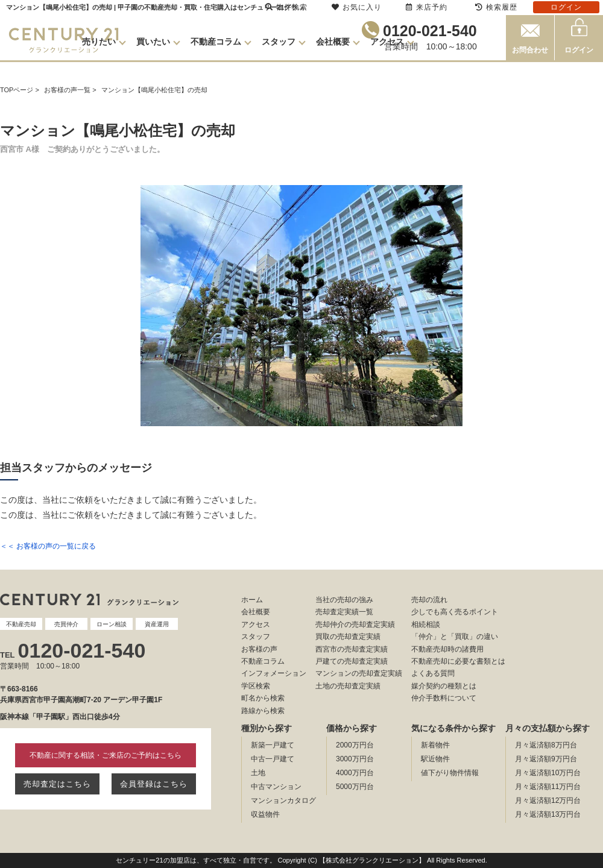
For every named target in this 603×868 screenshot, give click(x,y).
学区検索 (256, 686)
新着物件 (435, 745)
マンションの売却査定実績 (359, 673)
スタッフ (279, 42)
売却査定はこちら (57, 784)
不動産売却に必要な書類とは (458, 661)
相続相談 (426, 624)
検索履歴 (496, 7)
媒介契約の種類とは (444, 686)
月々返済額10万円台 (548, 773)
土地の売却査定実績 (348, 686)
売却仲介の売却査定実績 (355, 624)
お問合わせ (530, 50)
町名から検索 (263, 698)
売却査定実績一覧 (344, 612)
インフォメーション (274, 673)
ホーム (252, 600)
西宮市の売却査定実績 (352, 649)
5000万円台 (355, 787)
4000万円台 (355, 773)
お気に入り (357, 7)
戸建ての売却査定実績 (352, 661)
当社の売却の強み (344, 600)
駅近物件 (435, 759)
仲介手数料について (444, 698)
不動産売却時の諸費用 (447, 649)
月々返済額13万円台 (548, 814)
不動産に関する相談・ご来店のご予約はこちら (106, 755)
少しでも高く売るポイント (455, 612)
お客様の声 (259, 649)
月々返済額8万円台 (546, 745)
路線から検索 (263, 711)
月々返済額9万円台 (546, 759)
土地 (258, 773)
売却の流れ (429, 600)
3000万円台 (355, 759)
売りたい (99, 42)
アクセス (387, 42)
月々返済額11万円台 (548, 787)
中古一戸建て (273, 759)
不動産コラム (216, 42)
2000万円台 (355, 745)
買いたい (153, 42)
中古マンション (276, 787)
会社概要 (333, 42)
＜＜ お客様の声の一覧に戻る (48, 546)
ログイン (579, 50)
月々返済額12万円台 (548, 800)
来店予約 (427, 7)
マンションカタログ (283, 800)
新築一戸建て (273, 745)
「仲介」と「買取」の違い (455, 637)
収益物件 (265, 814)
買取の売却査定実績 (348, 637)
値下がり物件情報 (450, 773)
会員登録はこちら (154, 784)
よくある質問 (433, 673)
